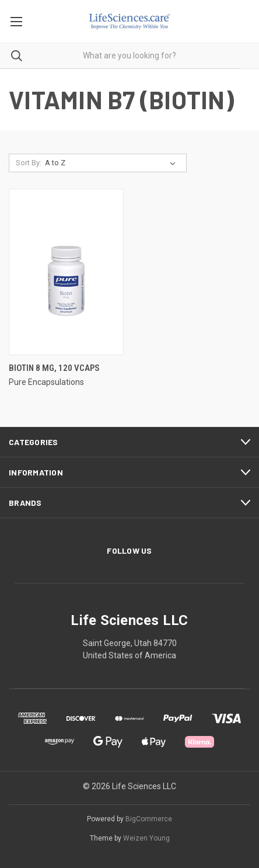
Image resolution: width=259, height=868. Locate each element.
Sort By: (29, 163)
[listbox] (113, 163)
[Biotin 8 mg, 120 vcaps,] (66, 272)
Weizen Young (146, 838)
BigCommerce (149, 819)
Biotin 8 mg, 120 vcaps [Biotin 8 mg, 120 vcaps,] (54, 368)
